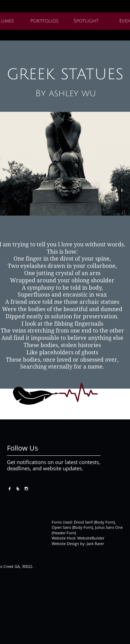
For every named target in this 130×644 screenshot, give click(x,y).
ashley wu (72, 93)
